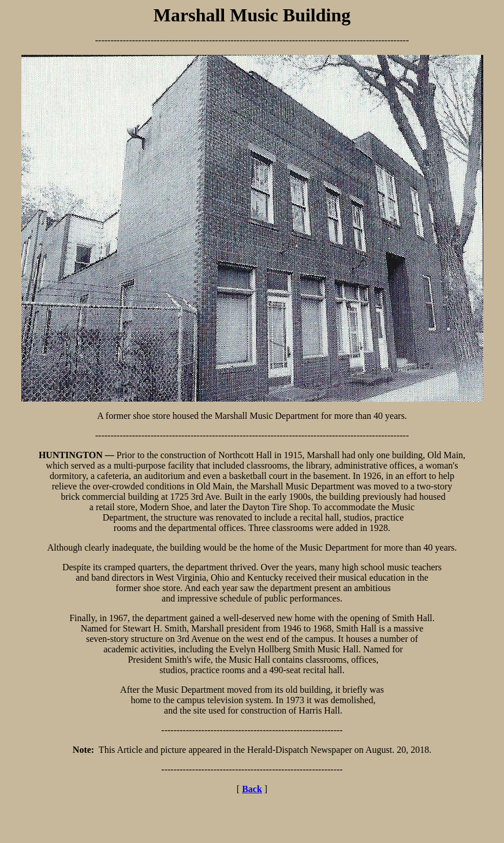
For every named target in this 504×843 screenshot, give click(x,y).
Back (252, 789)
